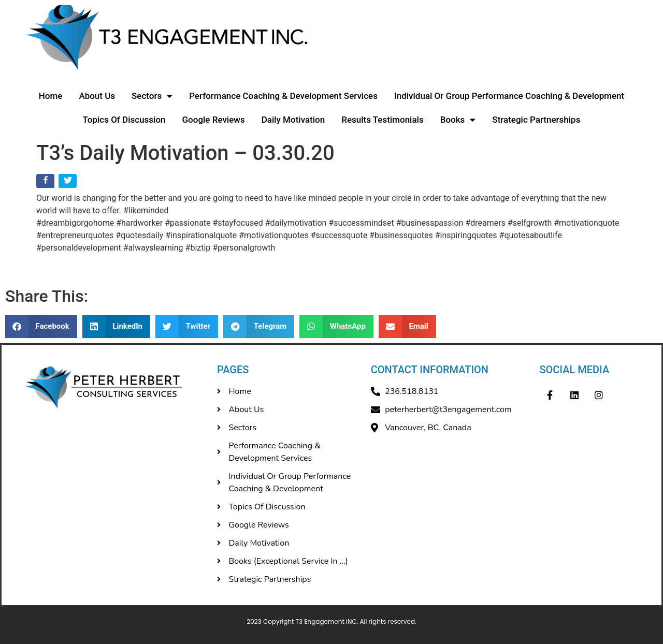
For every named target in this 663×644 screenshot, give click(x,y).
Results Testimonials (383, 120)
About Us (97, 96)
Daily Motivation (293, 120)
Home (51, 96)
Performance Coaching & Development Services (283, 96)
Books (458, 120)
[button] (41, 326)
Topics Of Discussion (124, 120)
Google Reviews (214, 120)
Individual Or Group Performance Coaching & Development (509, 96)
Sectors (152, 96)
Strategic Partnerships (536, 120)
